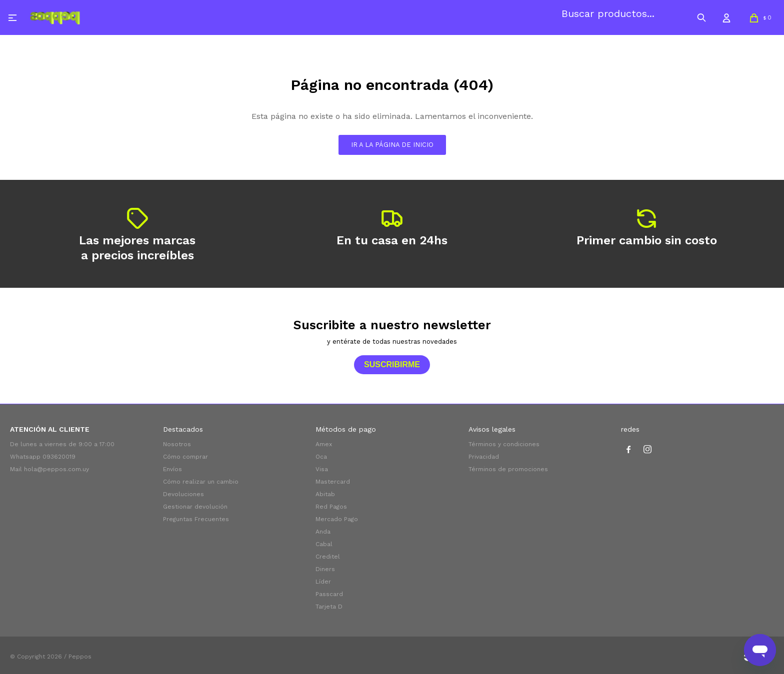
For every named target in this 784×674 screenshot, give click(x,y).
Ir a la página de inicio (392, 145)
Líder (323, 582)
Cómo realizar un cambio (201, 482)
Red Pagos (331, 507)
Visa (322, 469)
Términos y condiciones (504, 444)
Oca (321, 457)
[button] (701, 17)
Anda (323, 532)
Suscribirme (392, 364)
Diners (325, 569)
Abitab (325, 494)
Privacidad (484, 457)
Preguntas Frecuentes (196, 519)
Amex (324, 444)
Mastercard (333, 482)
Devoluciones (183, 494)
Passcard (329, 594)
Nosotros (177, 444)
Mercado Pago (337, 519)
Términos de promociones (508, 469)
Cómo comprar (185, 457)
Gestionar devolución (195, 507)
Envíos (172, 469)
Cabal (324, 544)
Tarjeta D (329, 607)
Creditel (328, 557)
